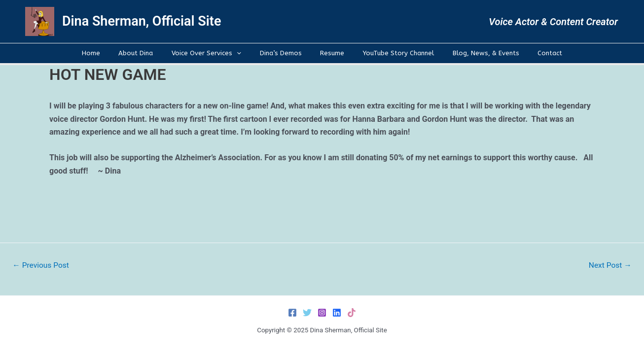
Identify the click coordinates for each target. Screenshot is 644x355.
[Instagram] (322, 313)
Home (111, 53)
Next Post (609, 265)
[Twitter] (307, 313)
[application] (246, 53)
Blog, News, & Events (471, 53)
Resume (329, 53)
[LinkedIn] (337, 313)
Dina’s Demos (283, 53)
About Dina (150, 53)
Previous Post (42, 265)
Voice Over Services (215, 53)
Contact (530, 53)
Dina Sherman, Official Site (142, 21)
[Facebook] (292, 313)
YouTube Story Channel (390, 53)
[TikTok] (352, 313)
